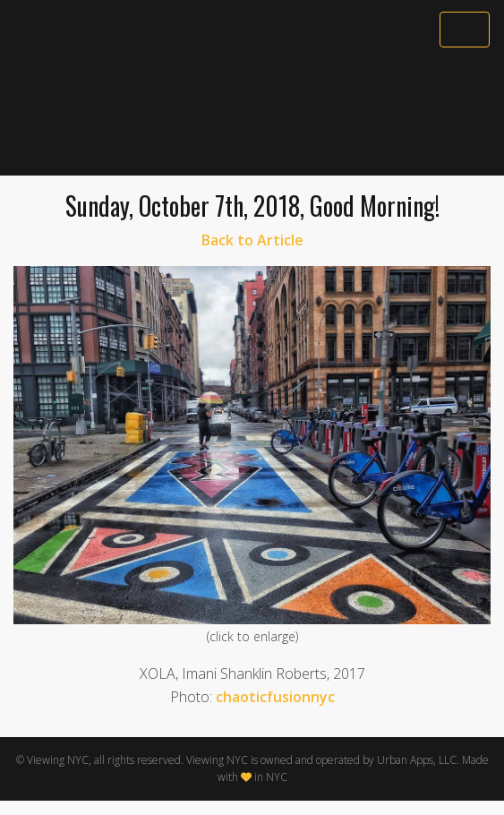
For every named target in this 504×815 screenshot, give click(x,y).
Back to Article (252, 240)
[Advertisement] (252, 114)
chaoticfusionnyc (275, 697)
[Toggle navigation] (465, 30)
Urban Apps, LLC (417, 760)
